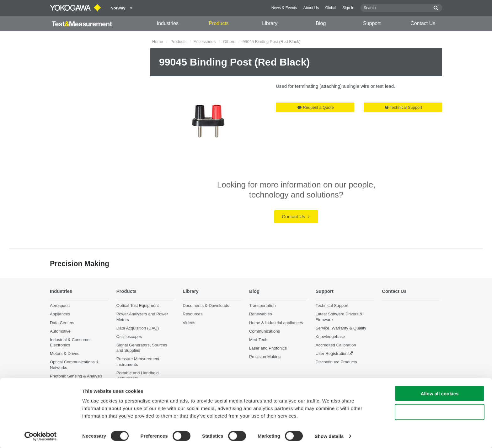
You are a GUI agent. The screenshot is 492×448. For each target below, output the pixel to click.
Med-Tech (258, 340)
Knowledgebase (330, 337)
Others (229, 42)
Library (270, 23)
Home (158, 42)
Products (219, 23)
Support (372, 23)
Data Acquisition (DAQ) (138, 328)
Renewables (261, 314)
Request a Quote (316, 107)
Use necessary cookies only (440, 411)
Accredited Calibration (336, 345)
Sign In (348, 8)
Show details (329, 436)
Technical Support (404, 107)
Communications (265, 331)
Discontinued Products (336, 362)
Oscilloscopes (129, 337)
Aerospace (60, 306)
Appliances (60, 314)
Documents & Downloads (206, 306)
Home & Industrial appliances (276, 322)
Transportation (262, 306)
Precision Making (265, 357)
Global (331, 8)
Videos (189, 322)
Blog (321, 23)
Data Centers (62, 322)
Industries (168, 23)
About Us (311, 8)
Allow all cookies (440, 393)
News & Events (284, 8)
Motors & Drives (65, 353)
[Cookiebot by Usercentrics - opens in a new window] (41, 436)
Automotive (60, 331)
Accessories (205, 42)
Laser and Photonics (268, 348)
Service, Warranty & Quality (341, 328)
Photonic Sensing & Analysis (76, 376)
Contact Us (423, 23)
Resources (193, 314)
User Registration (332, 353)
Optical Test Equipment (138, 306)
